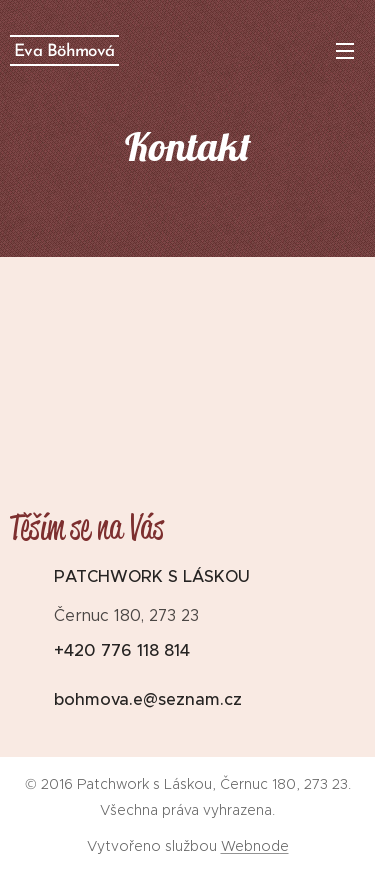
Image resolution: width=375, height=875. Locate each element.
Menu (345, 51)
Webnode (255, 846)
